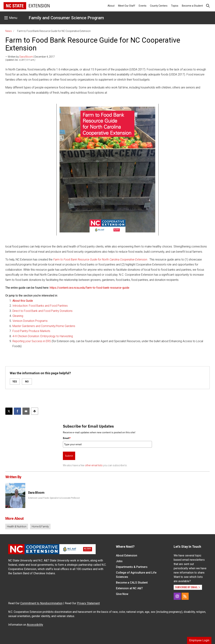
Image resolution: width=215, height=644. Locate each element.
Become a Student (192, 6)
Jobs (119, 561)
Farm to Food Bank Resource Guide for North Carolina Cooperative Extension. (101, 260)
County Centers (159, 6)
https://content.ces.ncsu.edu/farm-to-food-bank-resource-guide (90, 288)
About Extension (127, 555)
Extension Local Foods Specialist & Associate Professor (54, 498)
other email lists (94, 465)
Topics (175, 6)
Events (143, 6)
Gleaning (18, 316)
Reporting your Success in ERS (32, 341)
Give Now (122, 594)
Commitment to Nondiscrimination (41, 603)
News (9, 31)
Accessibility (35, 625)
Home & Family (40, 527)
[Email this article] (26, 411)
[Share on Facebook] (17, 411)
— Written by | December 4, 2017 (30, 57)
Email (67, 438)
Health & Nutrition (17, 527)
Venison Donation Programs (30, 321)
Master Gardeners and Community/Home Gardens (44, 326)
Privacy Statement (88, 603)
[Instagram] (177, 596)
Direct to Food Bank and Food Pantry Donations (42, 311)
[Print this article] (35, 411)
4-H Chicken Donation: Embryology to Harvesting (43, 336)
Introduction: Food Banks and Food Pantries (40, 306)
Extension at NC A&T (129, 588)
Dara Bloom (26, 57)
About (111, 6)
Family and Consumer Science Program (66, 18)
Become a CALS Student (132, 583)
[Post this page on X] (9, 411)
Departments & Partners (132, 567)
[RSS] (185, 596)
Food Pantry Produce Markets (31, 331)
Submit (69, 456)
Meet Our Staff (127, 6)
